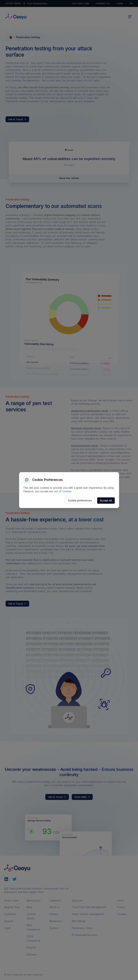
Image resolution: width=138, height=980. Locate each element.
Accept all (106, 500)
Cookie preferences (80, 500)
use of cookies (63, 491)
